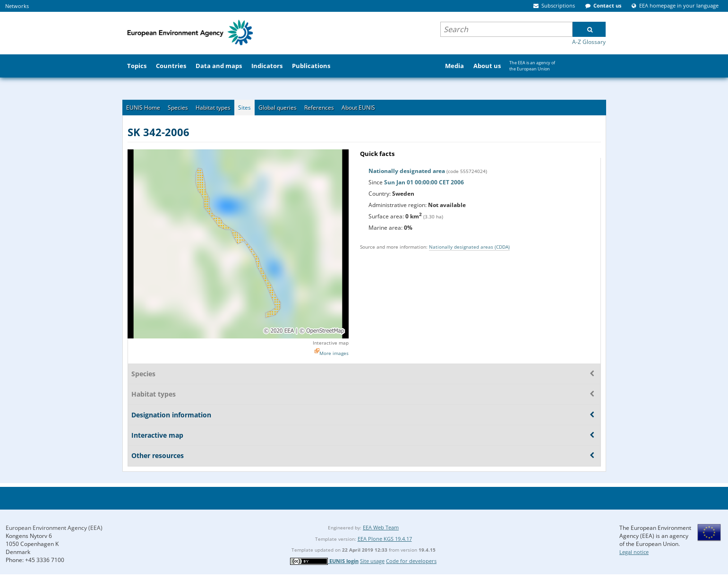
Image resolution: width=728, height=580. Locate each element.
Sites (244, 108)
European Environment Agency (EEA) (54, 528)
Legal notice (634, 552)
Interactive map (331, 343)
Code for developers (411, 561)
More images (334, 353)
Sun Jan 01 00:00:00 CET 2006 (424, 182)
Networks (17, 6)
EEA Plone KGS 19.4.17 (385, 539)
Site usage (372, 561)
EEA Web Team (381, 527)
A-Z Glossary (589, 42)
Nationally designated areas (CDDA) (469, 247)
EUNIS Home (143, 108)
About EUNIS (358, 108)
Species (178, 108)
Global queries (278, 108)
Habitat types (213, 108)
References (319, 108)
